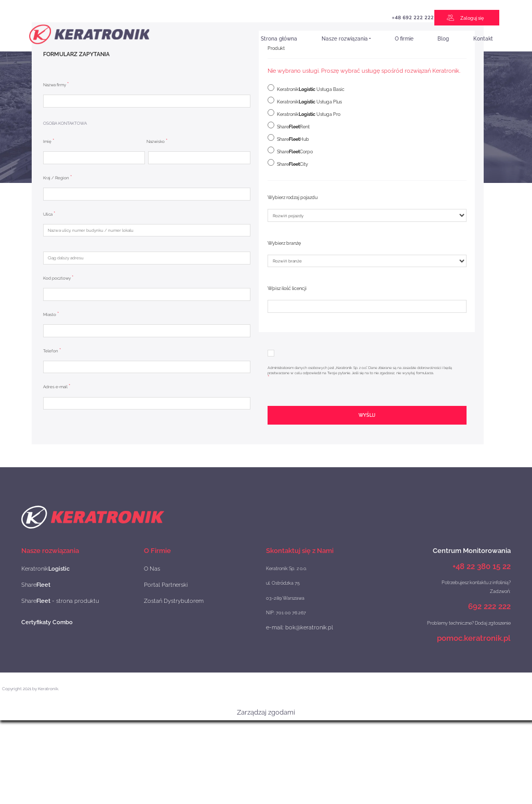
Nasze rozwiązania (345, 38)
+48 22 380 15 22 (482, 566)
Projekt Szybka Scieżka (372, 20)
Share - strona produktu (52, 598)
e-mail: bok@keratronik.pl (293, 627)
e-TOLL (413, 19)
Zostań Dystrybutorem (168, 598)
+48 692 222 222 (325, 18)
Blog (443, 38)
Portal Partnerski (161, 583)
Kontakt (483, 38)
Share (33, 583)
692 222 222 (489, 606)
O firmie (404, 38)
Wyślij (367, 415)
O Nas (150, 568)
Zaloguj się (473, 18)
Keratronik (41, 568)
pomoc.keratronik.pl (474, 636)
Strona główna (279, 38)
